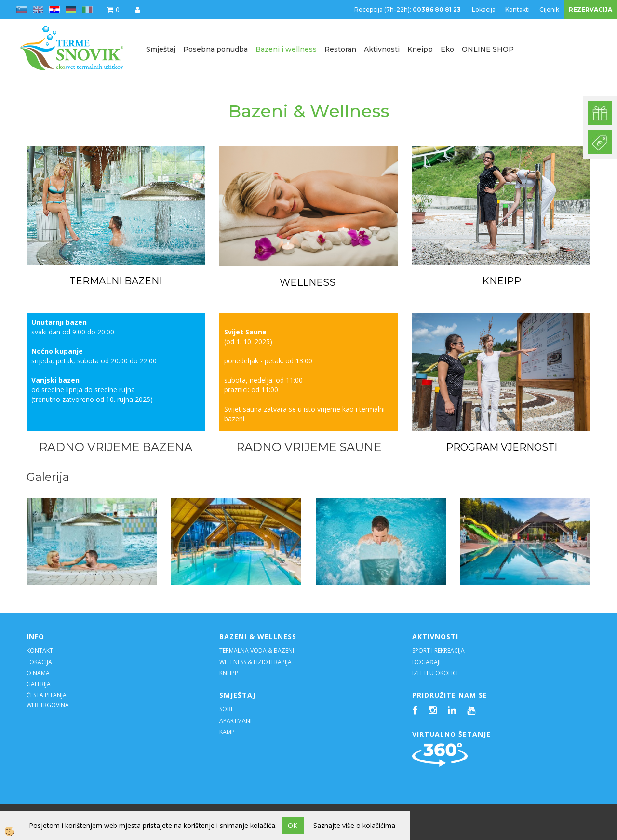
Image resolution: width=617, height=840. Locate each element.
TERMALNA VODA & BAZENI (257, 650)
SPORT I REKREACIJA (439, 650)
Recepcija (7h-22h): (408, 9)
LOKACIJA (39, 662)
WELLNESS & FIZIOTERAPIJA (255, 662)
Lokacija (484, 9)
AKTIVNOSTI (435, 636)
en (38, 10)
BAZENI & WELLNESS (258, 636)
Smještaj (161, 49)
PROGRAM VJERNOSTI (502, 447)
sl (22, 10)
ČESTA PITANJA (47, 695)
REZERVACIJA (590, 9)
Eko (447, 49)
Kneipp (420, 49)
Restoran (340, 49)
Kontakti (517, 9)
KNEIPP (502, 281)
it (87, 10)
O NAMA (38, 673)
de (71, 10)
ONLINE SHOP (488, 49)
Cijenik (549, 9)
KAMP (227, 732)
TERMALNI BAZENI (116, 281)
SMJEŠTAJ (237, 695)
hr (54, 10)
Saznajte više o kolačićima (354, 825)
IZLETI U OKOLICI (435, 673)
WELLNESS (309, 282)
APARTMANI (235, 721)
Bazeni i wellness (286, 49)
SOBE (227, 709)
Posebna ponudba (215, 49)
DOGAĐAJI (426, 662)
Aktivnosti (382, 49)
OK (293, 825)
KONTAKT (40, 650)
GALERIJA (39, 684)
